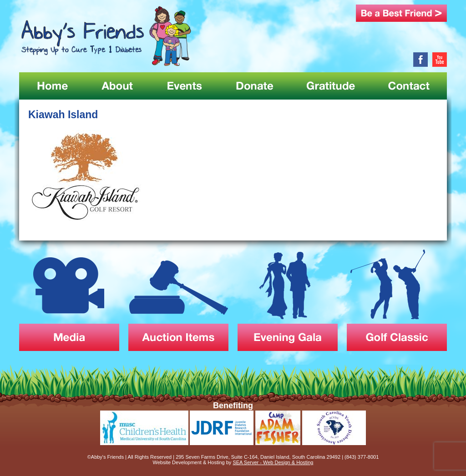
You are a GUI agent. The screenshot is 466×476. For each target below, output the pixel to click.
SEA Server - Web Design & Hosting (273, 462)
